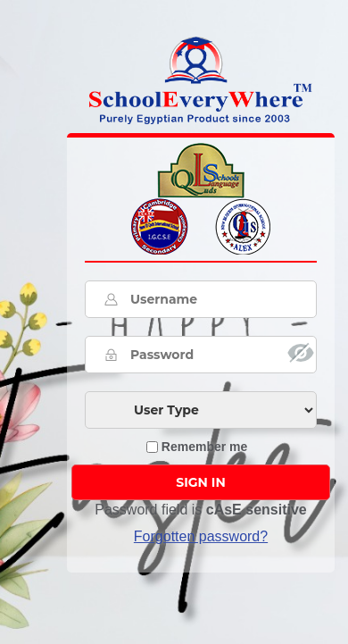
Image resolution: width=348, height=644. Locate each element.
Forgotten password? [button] (201, 536)
